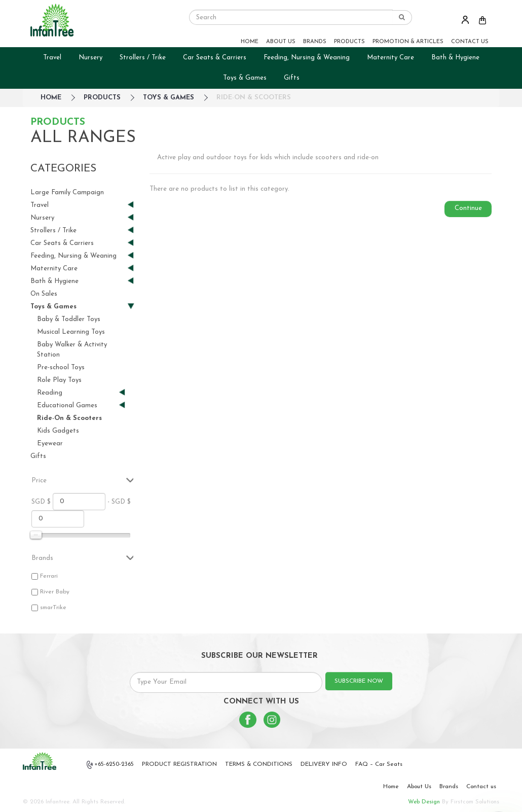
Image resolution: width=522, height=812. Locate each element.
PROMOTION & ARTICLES (408, 42)
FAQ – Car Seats (379, 764)
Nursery (90, 58)
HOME (250, 42)
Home (391, 787)
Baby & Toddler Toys (69, 319)
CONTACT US (470, 42)
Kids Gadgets (58, 431)
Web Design (424, 802)
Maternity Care (390, 58)
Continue (468, 208)
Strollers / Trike (143, 58)
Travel (52, 58)
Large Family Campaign (67, 192)
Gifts (292, 78)
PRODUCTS (349, 42)
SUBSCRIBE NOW (359, 681)
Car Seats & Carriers (215, 58)
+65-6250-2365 (110, 765)
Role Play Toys (59, 380)
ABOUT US (281, 42)
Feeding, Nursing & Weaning (307, 58)
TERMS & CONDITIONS (259, 764)
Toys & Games (245, 78)
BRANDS (315, 42)
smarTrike (53, 608)
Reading (77, 393)
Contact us (481, 787)
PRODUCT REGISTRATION (179, 764)
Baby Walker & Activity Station (72, 350)
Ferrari (49, 576)
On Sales (44, 294)
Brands (449, 787)
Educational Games (77, 405)
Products (102, 98)
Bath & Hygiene (455, 58)
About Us (419, 787)
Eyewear (50, 444)
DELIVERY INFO (324, 764)
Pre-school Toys (61, 367)
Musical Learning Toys (71, 332)
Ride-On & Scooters (254, 98)
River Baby (55, 592)
